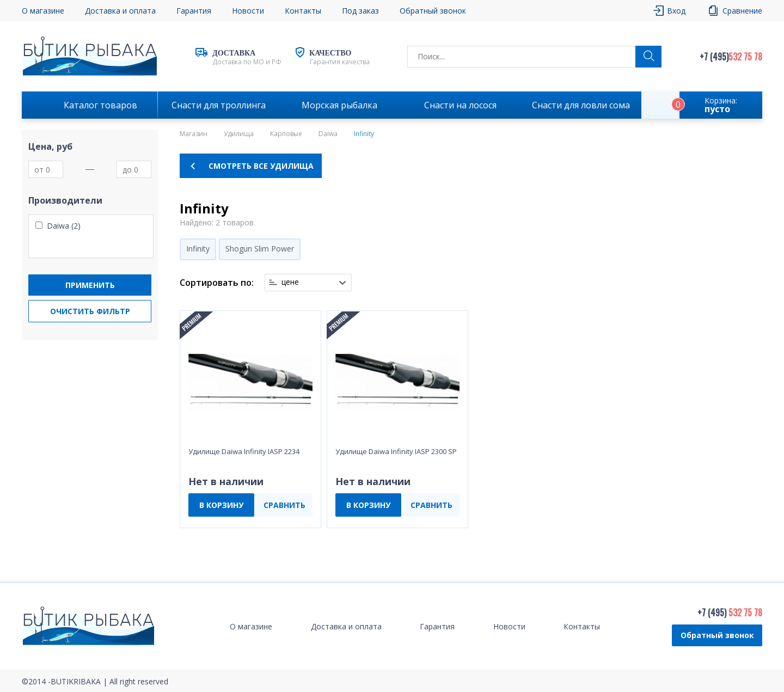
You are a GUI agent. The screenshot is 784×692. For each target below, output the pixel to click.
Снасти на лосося (460, 105)
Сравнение (742, 11)
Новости (248, 11)
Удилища (239, 134)
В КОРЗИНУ (221, 505)
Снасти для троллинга (219, 105)
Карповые (286, 134)
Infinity (198, 249)
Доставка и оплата (120, 11)
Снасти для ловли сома (581, 105)
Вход (676, 11)
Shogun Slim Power (260, 249)
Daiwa (328, 134)
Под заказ (360, 11)
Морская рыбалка (339, 105)
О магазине (43, 11)
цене (290, 282)
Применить (90, 285)
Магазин (194, 134)
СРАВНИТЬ (284, 505)
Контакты (303, 11)
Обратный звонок (433, 11)
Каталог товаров (100, 105)
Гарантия (194, 11)
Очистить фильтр (90, 311)
